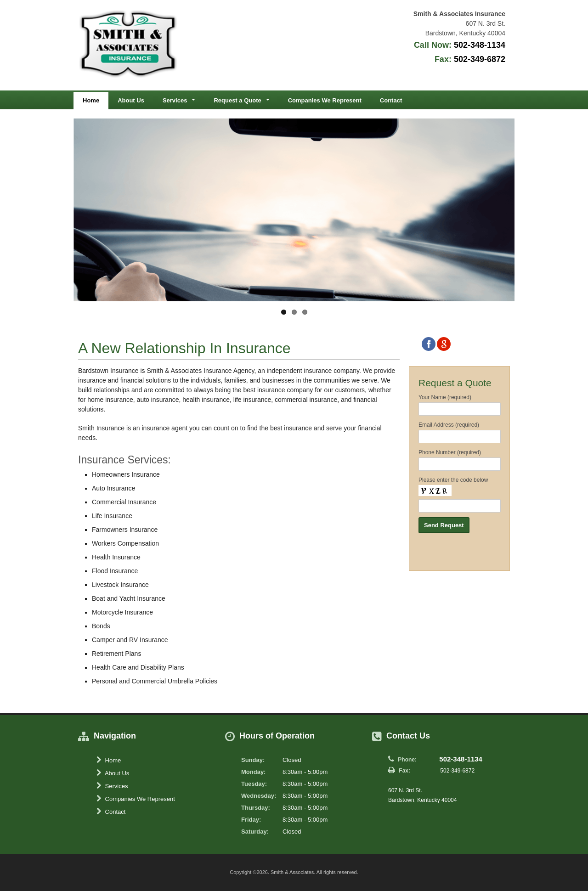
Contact (391, 100)
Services (112, 786)
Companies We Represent (325, 100)
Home (91, 100)
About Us (131, 100)
